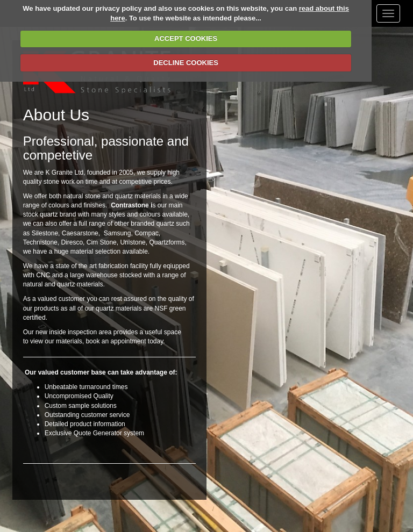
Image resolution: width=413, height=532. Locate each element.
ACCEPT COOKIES (186, 38)
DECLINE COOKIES (186, 63)
